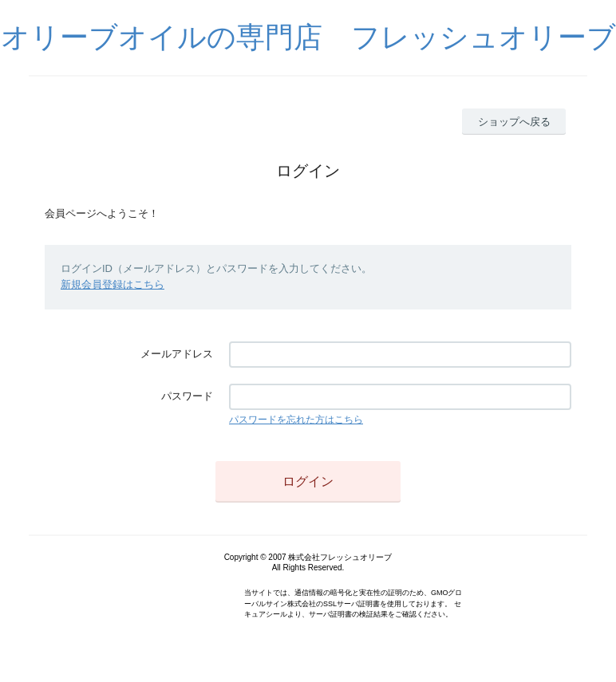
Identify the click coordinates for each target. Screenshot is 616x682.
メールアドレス (177, 354)
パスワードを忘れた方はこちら (296, 420)
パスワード (187, 396)
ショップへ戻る (514, 122)
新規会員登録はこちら (113, 284)
